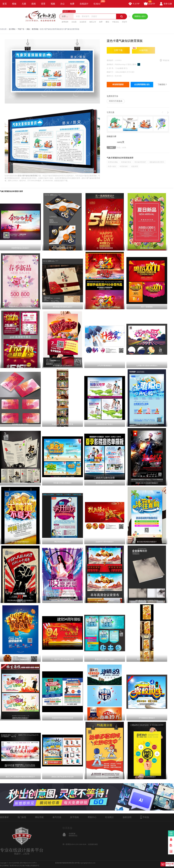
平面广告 (21, 29)
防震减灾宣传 (126, 162)
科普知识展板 (113, 162)
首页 (5, 4)
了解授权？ (162, 85)
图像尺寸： (111, 72)
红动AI (98, 2)
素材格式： (111, 64)
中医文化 (116, 22)
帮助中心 (92, 817)
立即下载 (118, 50)
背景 (43, 4)
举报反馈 (166, 60)
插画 (34, 4)
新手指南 (74, 817)
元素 (24, 4)
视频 (53, 4)
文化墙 (74, 22)
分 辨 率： (111, 68)
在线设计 (84, 4)
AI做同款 (140, 49)
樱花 (107, 22)
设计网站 (12, 29)
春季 (101, 22)
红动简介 (110, 817)
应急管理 (135, 166)
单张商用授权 (118, 85)
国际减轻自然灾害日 (157, 162)
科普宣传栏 (124, 166)
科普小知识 (112, 166)
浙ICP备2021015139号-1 (28, 863)
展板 (28, 29)
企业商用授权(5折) (142, 85)
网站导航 (39, 817)
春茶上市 (93, 22)
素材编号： (111, 60)
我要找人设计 (140, 16)
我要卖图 (171, 833)
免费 (72, 4)
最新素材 (4, 817)
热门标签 (22, 817)
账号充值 (57, 817)
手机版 (145, 817)
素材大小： (111, 76)
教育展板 (35, 29)
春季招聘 (65, 22)
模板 (14, 4)
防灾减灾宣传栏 (140, 162)
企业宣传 (83, 22)
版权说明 (127, 817)
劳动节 (125, 22)
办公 (63, 4)
